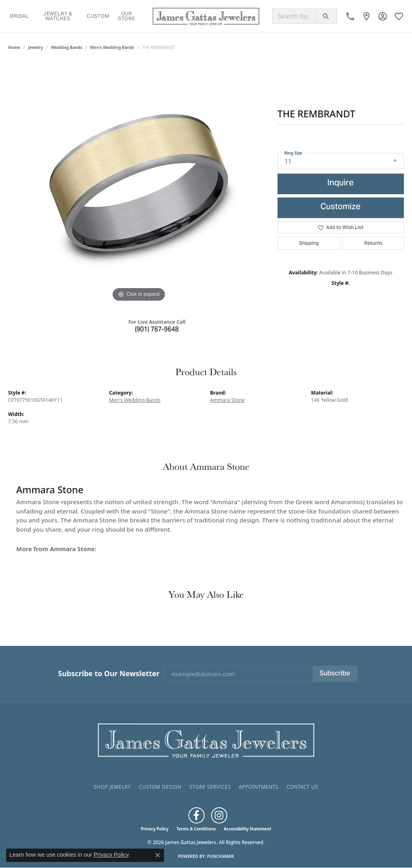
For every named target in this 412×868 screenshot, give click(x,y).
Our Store (127, 16)
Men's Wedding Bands (112, 47)
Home (14, 47)
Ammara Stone (227, 400)
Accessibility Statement (247, 829)
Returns (373, 243)
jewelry (35, 47)
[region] (139, 183)
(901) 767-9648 (157, 330)
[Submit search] (326, 16)
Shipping (309, 243)
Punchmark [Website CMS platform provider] (221, 856)
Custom (98, 16)
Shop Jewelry (112, 787)
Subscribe (335, 674)
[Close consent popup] (158, 855)
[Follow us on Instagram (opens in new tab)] (219, 815)
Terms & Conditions (196, 829)
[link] (350, 16)
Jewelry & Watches (58, 16)
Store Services (210, 787)
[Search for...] (294, 16)
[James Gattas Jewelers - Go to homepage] (206, 740)
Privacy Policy (155, 829)
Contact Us (302, 787)
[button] (383, 16)
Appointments (258, 787)
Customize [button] (340, 207)
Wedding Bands (67, 47)
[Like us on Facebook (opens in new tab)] (196, 815)
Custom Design (160, 787)
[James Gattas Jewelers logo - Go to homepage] (206, 16)
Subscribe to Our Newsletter (109, 674)
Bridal (20, 16)
